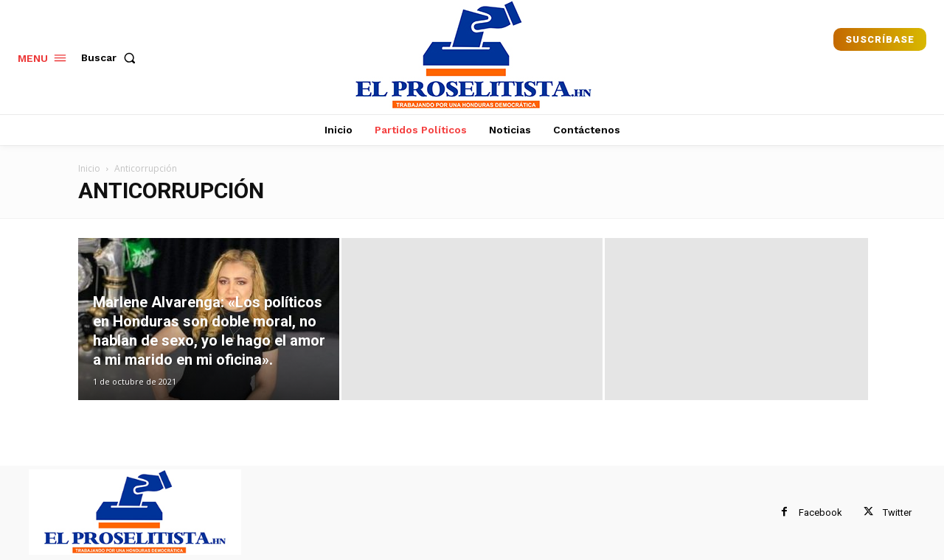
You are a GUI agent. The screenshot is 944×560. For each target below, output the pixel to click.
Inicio (89, 168)
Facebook (820, 512)
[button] (111, 57)
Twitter (897, 512)
